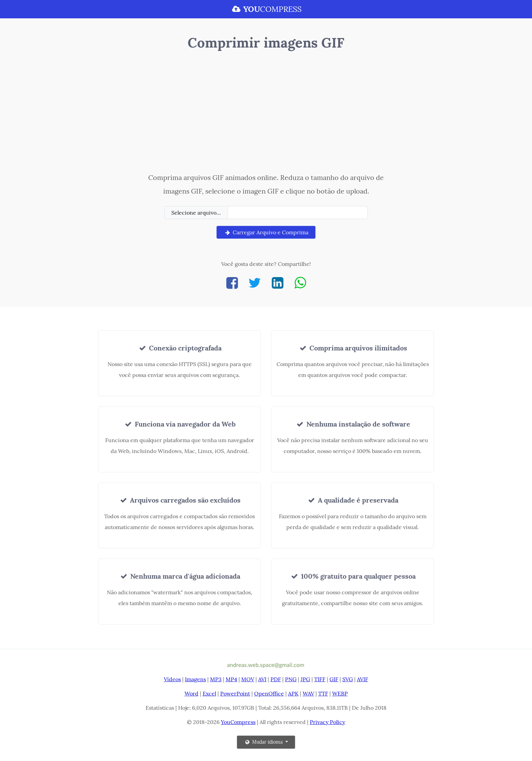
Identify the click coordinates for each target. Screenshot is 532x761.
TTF (323, 693)
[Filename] (298, 213)
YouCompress (238, 722)
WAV (308, 693)
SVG (348, 679)
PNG (291, 679)
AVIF (363, 679)
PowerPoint (235, 693)
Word (192, 693)
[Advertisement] (266, 113)
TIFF (320, 679)
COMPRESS (266, 9)
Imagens (195, 679)
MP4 (231, 679)
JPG (305, 679)
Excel (209, 693)
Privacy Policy (327, 722)
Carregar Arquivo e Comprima (266, 232)
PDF (276, 679)
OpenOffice (269, 693)
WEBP (340, 693)
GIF (334, 679)
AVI (262, 679)
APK (293, 693)
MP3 (216, 679)
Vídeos (172, 679)
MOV (248, 679)
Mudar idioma (264, 742)
